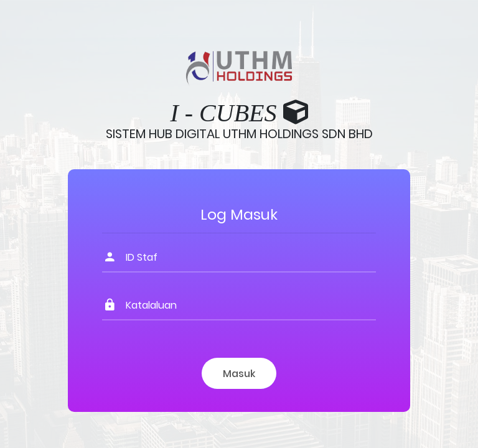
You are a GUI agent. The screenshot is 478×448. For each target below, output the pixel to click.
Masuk (239, 374)
